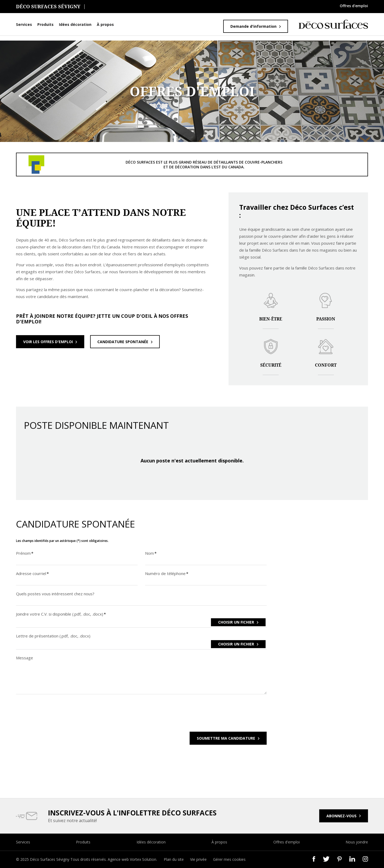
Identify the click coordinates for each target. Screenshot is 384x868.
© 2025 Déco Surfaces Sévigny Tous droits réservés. (62, 859)
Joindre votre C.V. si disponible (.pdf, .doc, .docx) (61, 614)
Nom (151, 553)
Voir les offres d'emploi (48, 342)
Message (25, 658)
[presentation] (57, 716)
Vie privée (198, 859)
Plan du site (174, 859)
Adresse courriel (33, 573)
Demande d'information (253, 26)
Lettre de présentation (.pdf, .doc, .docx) (53, 636)
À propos (105, 24)
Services (24, 24)
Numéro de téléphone (167, 573)
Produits (45, 24)
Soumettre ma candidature (226, 738)
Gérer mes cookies (229, 859)
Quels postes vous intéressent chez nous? (55, 594)
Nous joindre (357, 842)
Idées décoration (75, 24)
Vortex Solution (143, 859)
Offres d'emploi (354, 6)
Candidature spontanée (123, 342)
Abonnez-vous (341, 816)
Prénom (25, 553)
